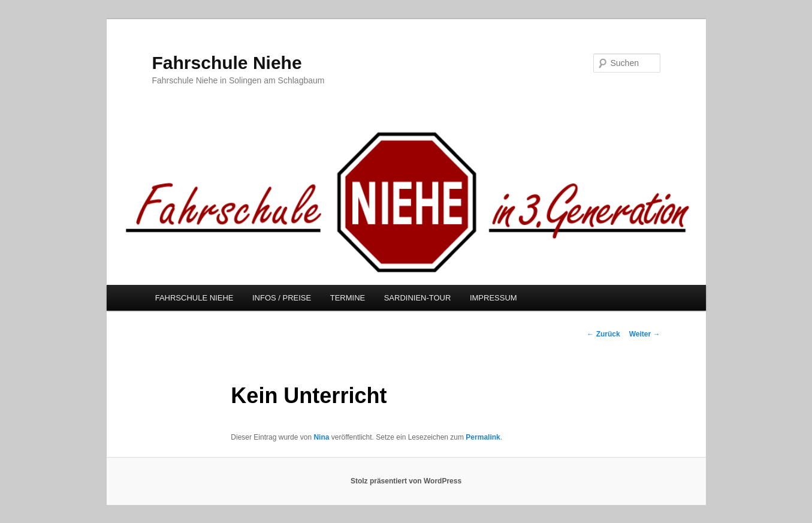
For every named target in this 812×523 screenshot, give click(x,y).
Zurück (603, 334)
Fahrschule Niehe (227, 63)
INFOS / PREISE (282, 298)
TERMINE (348, 298)
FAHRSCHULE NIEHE (194, 298)
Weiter (645, 334)
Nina (321, 437)
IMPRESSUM (493, 298)
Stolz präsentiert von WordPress (406, 481)
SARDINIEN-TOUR (418, 298)
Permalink (483, 437)
